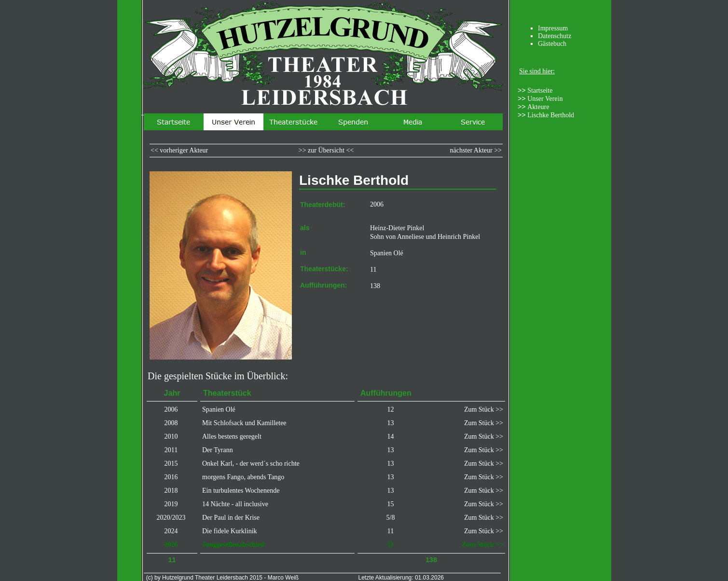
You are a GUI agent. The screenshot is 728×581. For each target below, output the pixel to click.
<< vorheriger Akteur (179, 150)
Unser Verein (545, 99)
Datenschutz (555, 36)
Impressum (553, 28)
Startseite (540, 90)
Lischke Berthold (551, 115)
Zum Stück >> (484, 504)
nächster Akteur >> (476, 150)
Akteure (538, 107)
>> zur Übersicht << (326, 150)
